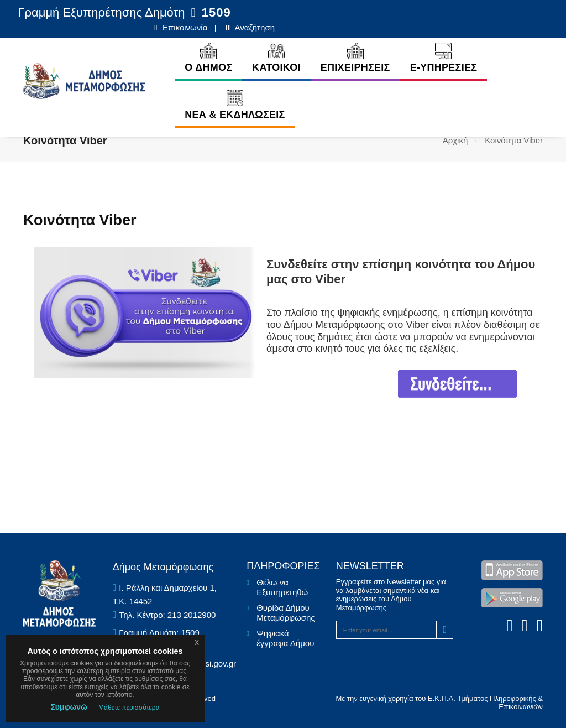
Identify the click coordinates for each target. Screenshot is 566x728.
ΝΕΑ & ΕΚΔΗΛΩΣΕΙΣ (172, 95)
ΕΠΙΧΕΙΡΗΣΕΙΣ (293, 48)
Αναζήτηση (522, 13)
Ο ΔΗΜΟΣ (146, 48)
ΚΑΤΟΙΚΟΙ (214, 48)
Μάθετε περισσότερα (129, 708)
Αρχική (455, 140)
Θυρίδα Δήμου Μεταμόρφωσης (285, 613)
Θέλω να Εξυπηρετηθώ (282, 587)
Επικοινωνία (452, 13)
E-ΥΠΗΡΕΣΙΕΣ (381, 48)
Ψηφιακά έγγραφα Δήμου (285, 638)
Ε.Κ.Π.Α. (442, 698)
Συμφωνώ (69, 707)
